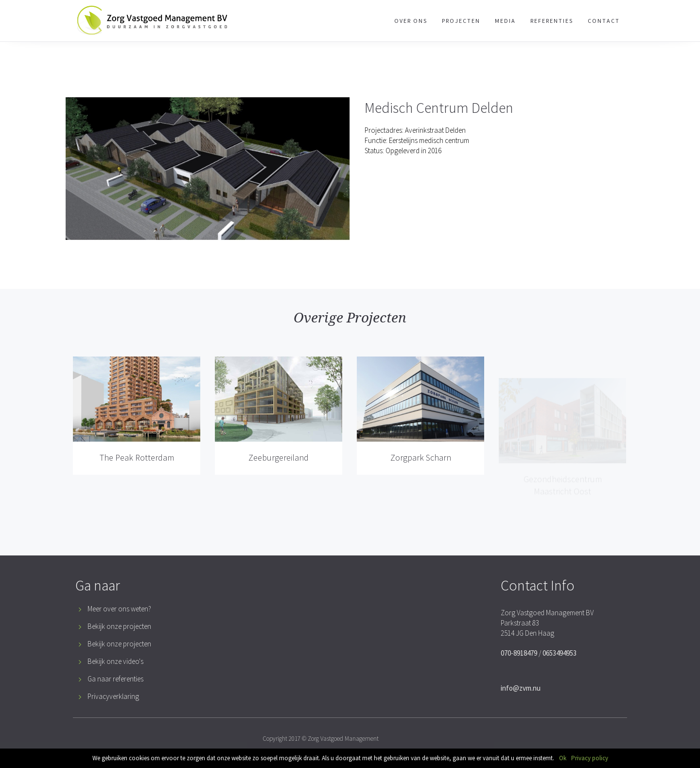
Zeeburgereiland (279, 457)
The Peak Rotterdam (137, 457)
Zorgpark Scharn (421, 479)
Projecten (461, 21)
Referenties (552, 21)
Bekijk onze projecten (119, 626)
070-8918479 (519, 653)
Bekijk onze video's (115, 661)
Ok (563, 758)
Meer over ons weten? (119, 609)
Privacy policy (590, 758)
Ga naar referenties (115, 679)
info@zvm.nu (521, 688)
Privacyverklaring (113, 696)
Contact (604, 21)
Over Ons (411, 21)
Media (505, 21)
